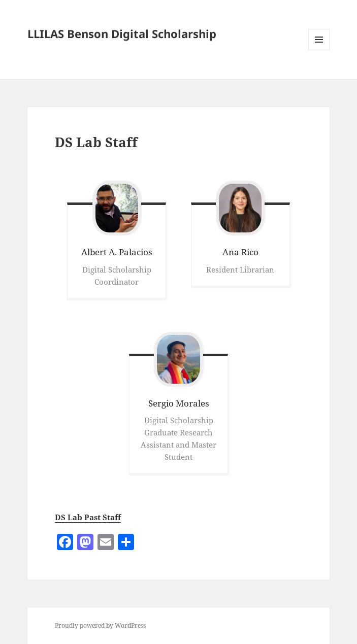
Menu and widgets (319, 50)
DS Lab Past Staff (88, 517)
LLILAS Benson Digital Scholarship (122, 33)
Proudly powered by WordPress (100, 625)
